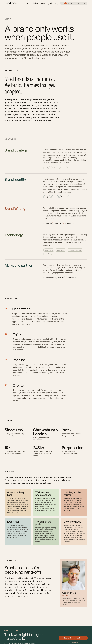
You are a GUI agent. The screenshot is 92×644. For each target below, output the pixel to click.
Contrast (84, 3)
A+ (69, 3)
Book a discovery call (73, 638)
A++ (73, 3)
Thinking (35, 3)
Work (28, 3)
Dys (78, 3)
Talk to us (53, 3)
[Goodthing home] (11, 3)
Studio (43, 3)
